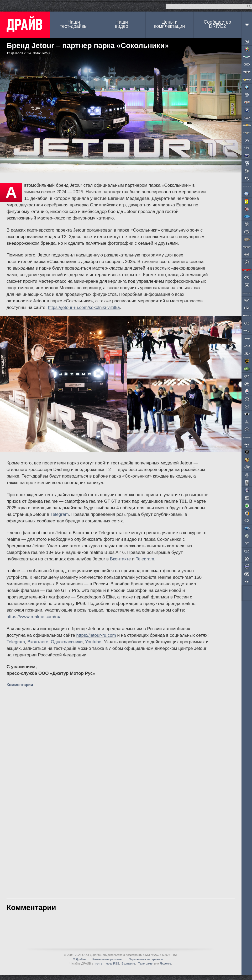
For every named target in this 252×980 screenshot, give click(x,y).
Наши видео (122, 24)
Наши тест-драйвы (74, 24)
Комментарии (20, 685)
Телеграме (145, 963)
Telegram (60, 514)
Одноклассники (67, 642)
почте (99, 963)
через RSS (112, 963)
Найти (249, 6)
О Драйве (79, 959)
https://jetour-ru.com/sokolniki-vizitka (84, 307)
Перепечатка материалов (146, 959)
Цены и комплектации (169, 24)
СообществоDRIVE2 (217, 24)
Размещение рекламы (107, 959)
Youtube (93, 642)
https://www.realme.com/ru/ (33, 617)
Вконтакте (120, 559)
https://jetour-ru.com (96, 635)
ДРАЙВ (25, 25)
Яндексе (166, 963)
